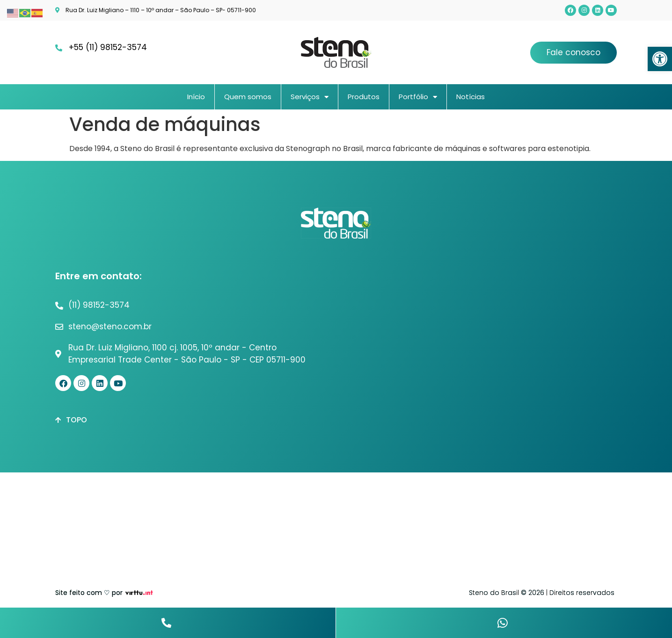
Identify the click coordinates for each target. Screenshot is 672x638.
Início (196, 97)
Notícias (471, 97)
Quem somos (248, 97)
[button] (660, 59)
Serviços (310, 97)
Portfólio (418, 97)
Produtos (364, 97)
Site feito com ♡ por (89, 593)
